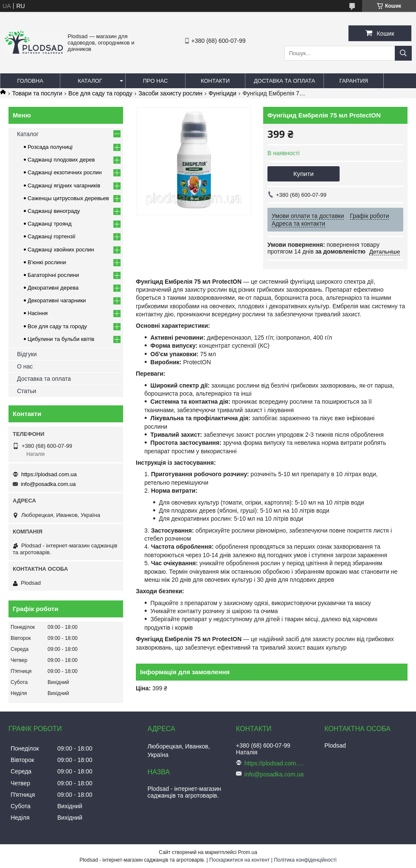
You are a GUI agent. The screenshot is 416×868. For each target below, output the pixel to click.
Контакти (215, 81)
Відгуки (27, 354)
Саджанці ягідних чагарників (64, 186)
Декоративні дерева (53, 288)
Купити (304, 174)
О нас (25, 366)
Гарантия (354, 81)
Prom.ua (248, 852)
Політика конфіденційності (305, 860)
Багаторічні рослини (53, 275)
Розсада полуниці (50, 147)
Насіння (38, 313)
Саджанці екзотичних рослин (65, 172)
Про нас (156, 81)
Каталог (90, 81)
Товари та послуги (37, 93)
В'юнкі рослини (47, 262)
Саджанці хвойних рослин (61, 250)
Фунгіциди (222, 93)
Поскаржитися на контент (239, 860)
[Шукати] (403, 53)
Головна (30, 81)
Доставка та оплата (284, 81)
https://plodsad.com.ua (49, 474)
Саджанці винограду (54, 211)
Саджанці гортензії (52, 236)
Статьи (27, 391)
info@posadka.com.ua (48, 484)
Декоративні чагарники (57, 300)
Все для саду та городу (100, 93)
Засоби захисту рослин (170, 93)
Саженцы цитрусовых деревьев (68, 198)
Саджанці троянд (50, 224)
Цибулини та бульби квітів (61, 339)
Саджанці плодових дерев (61, 160)
